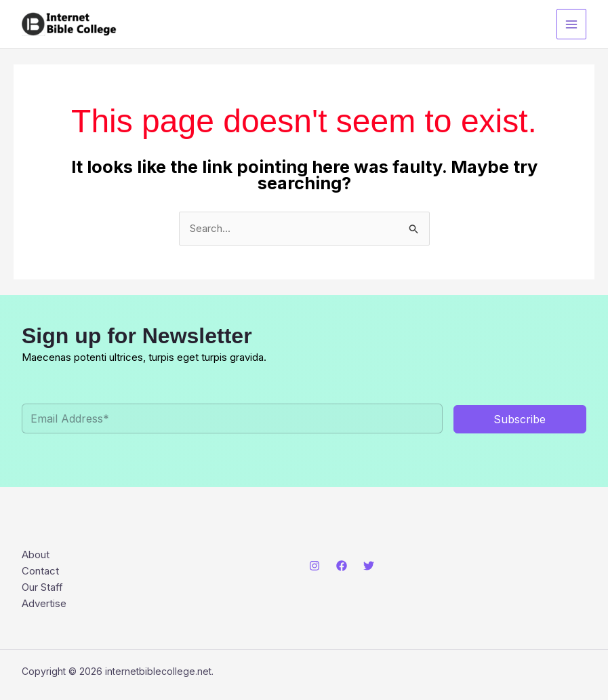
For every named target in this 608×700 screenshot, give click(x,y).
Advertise (44, 603)
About (36, 555)
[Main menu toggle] (572, 24)
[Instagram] (315, 566)
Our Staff (42, 587)
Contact (40, 571)
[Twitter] (369, 566)
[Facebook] (342, 566)
